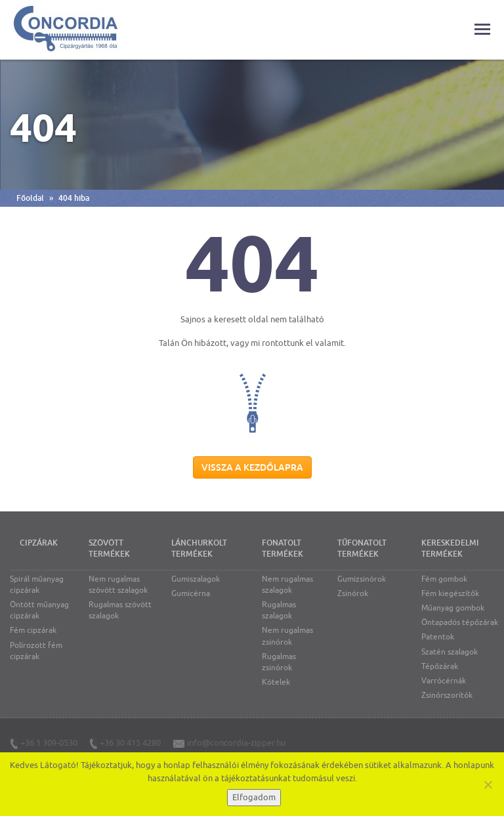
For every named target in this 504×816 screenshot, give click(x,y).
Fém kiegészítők (450, 593)
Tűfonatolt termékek (362, 548)
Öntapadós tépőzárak (460, 622)
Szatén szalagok (450, 652)
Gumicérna (191, 593)
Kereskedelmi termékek (450, 548)
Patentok (438, 637)
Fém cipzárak (33, 630)
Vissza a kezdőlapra (252, 467)
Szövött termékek (109, 548)
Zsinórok (353, 593)
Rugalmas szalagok (279, 610)
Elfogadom (254, 797)
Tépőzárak (440, 666)
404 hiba (74, 198)
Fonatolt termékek (283, 548)
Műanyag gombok (453, 608)
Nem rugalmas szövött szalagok (118, 585)
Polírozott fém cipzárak (36, 651)
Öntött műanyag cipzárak (39, 610)
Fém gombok (444, 579)
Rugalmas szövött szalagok (120, 610)
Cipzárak (39, 543)
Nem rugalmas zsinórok (287, 636)
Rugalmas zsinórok (279, 662)
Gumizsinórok (362, 579)
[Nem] (488, 784)
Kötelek (276, 682)
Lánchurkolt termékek (199, 548)
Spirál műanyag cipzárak (37, 585)
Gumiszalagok (196, 579)
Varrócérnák (444, 681)
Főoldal (30, 198)
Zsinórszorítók (447, 695)
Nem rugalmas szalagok (287, 585)
